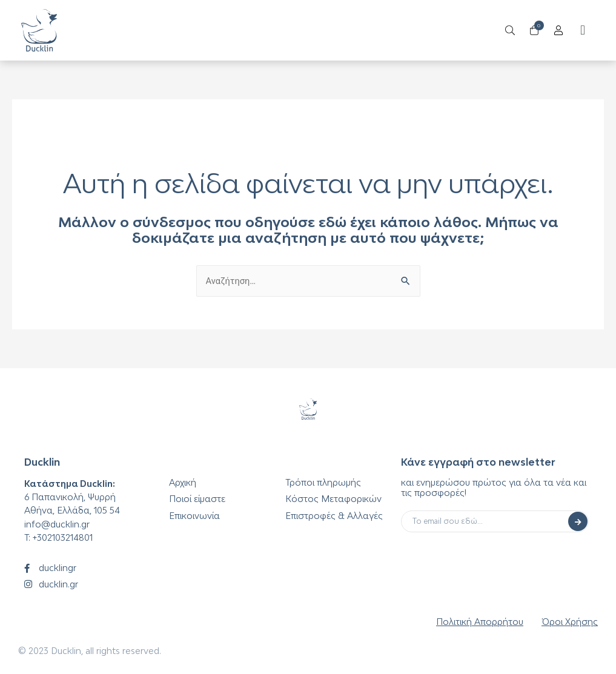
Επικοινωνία (194, 516)
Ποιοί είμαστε (197, 499)
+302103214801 (63, 537)
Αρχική (183, 482)
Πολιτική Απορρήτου (480, 622)
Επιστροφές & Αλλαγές (334, 516)
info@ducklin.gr (57, 524)
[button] (579, 31)
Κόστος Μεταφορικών (333, 499)
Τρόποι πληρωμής (323, 482)
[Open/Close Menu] (555, 31)
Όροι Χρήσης (570, 622)
